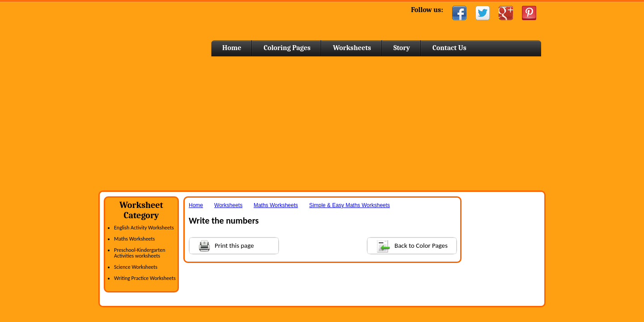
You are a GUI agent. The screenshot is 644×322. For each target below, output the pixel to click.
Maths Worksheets (134, 239)
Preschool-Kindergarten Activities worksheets (140, 253)
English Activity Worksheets (144, 228)
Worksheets (352, 48)
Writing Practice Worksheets (145, 278)
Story (402, 48)
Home (169, 27)
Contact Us (449, 48)
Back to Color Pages (408, 245)
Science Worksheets (136, 267)
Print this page (222, 245)
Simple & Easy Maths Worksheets (350, 205)
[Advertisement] (322, 123)
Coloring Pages (287, 48)
